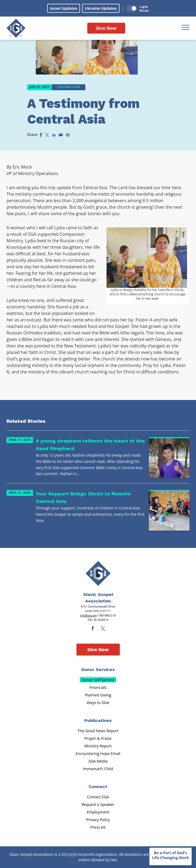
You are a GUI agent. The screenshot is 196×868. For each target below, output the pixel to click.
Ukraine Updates (101, 8)
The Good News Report (98, 731)
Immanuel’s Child (98, 769)
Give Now (106, 28)
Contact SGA (98, 797)
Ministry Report (98, 746)
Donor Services (98, 669)
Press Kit (98, 827)
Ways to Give (98, 703)
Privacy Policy (98, 820)
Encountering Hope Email (98, 754)
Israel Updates (64, 8)
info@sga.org (89, 615)
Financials (98, 687)
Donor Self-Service (98, 680)
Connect (98, 787)
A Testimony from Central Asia (83, 111)
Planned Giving (98, 695)
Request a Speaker (98, 804)
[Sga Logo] (16, 28)
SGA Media (98, 761)
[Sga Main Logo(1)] (98, 573)
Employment (98, 812)
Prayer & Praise (98, 738)
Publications (98, 720)
